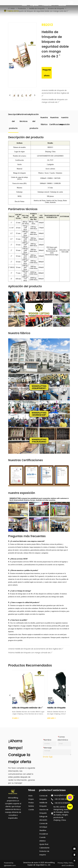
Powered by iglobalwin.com (10, 864)
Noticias (62, 5)
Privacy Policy (63, 863)
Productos (48, 5)
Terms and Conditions (68, 864)
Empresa (34, 5)
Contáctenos (44, 16)
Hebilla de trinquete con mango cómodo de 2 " (54, 101)
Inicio (24, 5)
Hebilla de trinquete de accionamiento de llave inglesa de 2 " (55, 93)
